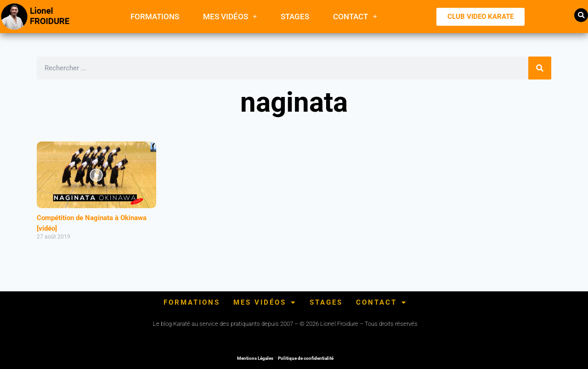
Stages (295, 17)
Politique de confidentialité (306, 358)
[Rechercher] (540, 68)
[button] (581, 15)
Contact (355, 16)
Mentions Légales (255, 358)
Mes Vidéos (230, 16)
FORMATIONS (155, 17)
